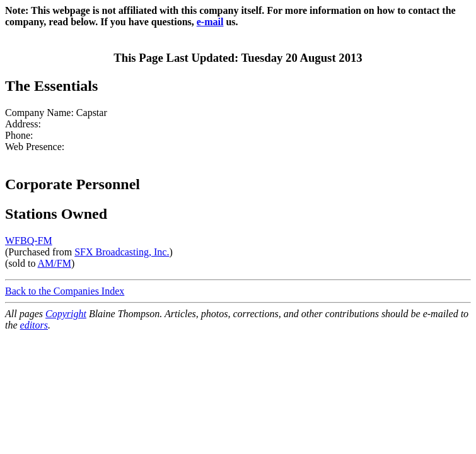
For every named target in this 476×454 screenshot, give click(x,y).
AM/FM (55, 263)
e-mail (210, 22)
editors (34, 325)
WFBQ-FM (29, 241)
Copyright (66, 314)
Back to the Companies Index (65, 291)
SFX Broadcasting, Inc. (122, 252)
